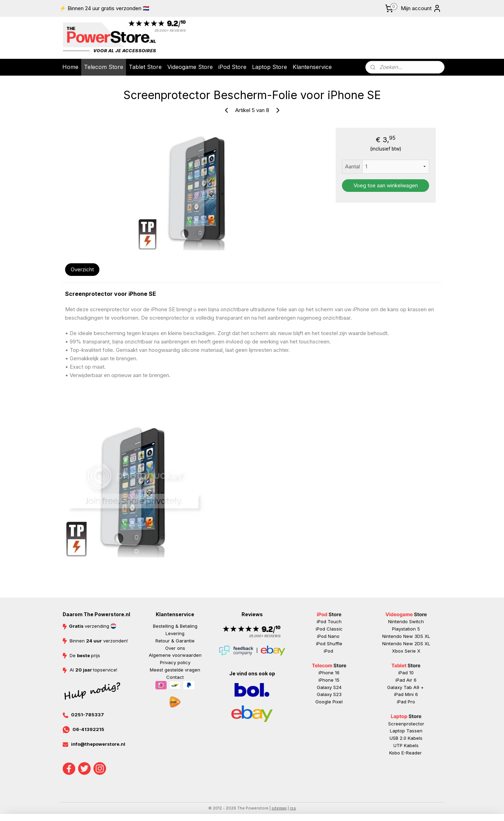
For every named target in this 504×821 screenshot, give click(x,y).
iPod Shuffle (329, 643)
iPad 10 (406, 673)
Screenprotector (406, 724)
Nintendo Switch (406, 621)
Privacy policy (175, 662)
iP (399, 702)
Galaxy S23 (329, 694)
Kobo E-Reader (405, 753)
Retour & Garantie (175, 641)
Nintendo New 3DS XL (406, 636)
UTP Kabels (406, 745)
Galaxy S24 (329, 687)
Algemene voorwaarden (175, 655)
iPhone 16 (329, 673)
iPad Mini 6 (406, 694)
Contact (175, 677)
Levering (175, 633)
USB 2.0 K (400, 738)
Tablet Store (145, 67)
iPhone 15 (329, 680)
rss (293, 808)
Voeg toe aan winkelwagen (385, 185)
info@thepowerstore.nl (98, 744)
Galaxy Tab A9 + (405, 687)
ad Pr (407, 702)
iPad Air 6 (406, 680)
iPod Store (232, 67)
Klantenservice (312, 67)
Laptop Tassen (406, 731)
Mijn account (421, 8)
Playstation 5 (406, 629)
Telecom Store (104, 67)
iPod (329, 651)
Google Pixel (329, 702)
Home (70, 67)
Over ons (175, 648)
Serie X (412, 651)
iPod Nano (329, 636)
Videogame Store (190, 67)
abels (416, 738)
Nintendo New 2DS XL (406, 643)
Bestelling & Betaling (175, 626)
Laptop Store (269, 67)
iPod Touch (329, 621)
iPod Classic (329, 629)
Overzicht (82, 269)
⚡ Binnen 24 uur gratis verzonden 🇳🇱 (104, 8)
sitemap (279, 808)
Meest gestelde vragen (175, 670)
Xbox (398, 651)
